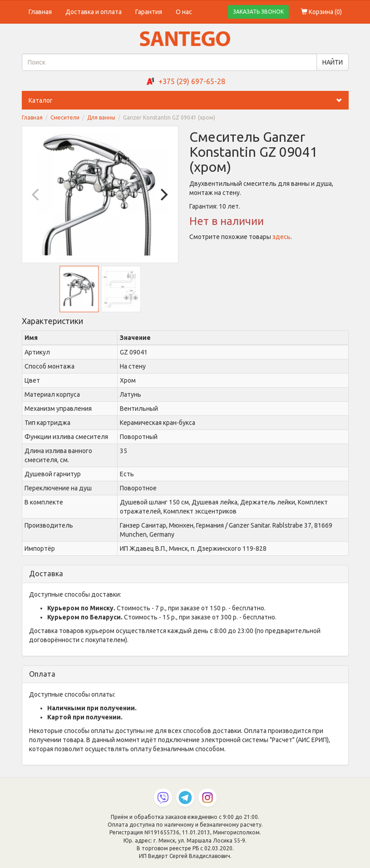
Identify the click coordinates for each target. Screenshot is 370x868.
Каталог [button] (189, 100)
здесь (281, 237)
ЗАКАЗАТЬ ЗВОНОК (258, 12)
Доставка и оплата (94, 12)
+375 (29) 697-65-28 (192, 81)
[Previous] (37, 195)
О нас (184, 12)
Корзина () (321, 12)
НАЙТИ (333, 62)
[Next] (163, 195)
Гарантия (149, 12)
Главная (40, 12)
